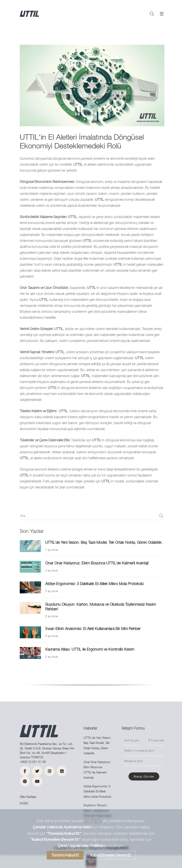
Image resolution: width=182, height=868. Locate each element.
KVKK (24, 803)
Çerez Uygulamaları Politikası (81, 846)
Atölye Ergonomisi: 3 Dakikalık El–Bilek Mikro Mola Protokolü (94, 584)
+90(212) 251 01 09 (33, 762)
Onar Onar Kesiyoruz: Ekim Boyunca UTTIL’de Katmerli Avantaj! (97, 563)
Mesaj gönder (144, 776)
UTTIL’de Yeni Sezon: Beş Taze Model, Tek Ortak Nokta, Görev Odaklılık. (104, 542)
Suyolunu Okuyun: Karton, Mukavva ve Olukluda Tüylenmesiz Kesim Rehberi (101, 607)
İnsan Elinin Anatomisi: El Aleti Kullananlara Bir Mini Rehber (93, 629)
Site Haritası (28, 797)
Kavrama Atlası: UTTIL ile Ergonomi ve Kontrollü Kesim (90, 649)
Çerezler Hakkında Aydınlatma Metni (62, 827)
